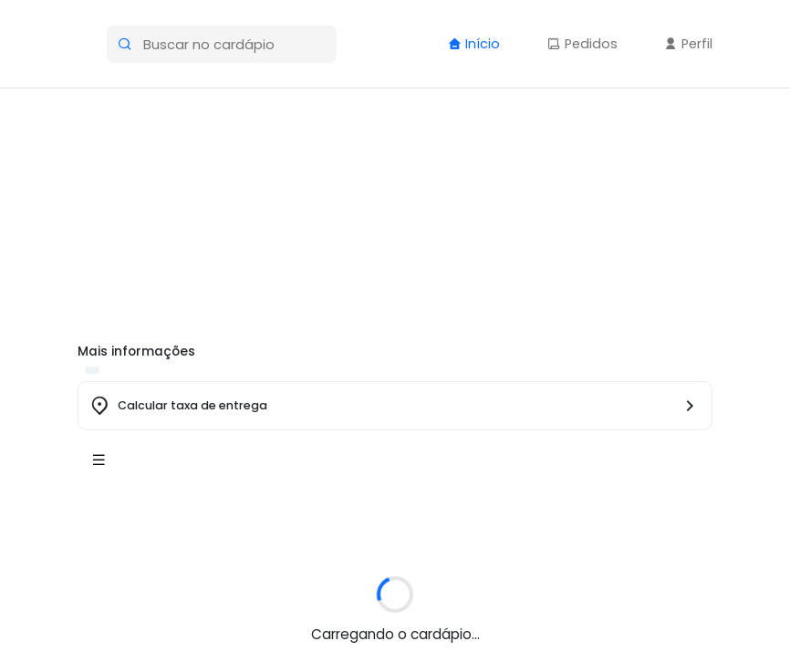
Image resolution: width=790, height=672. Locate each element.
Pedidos (582, 44)
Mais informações (136, 352)
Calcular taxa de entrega (192, 405)
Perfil (688, 44)
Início (474, 44)
